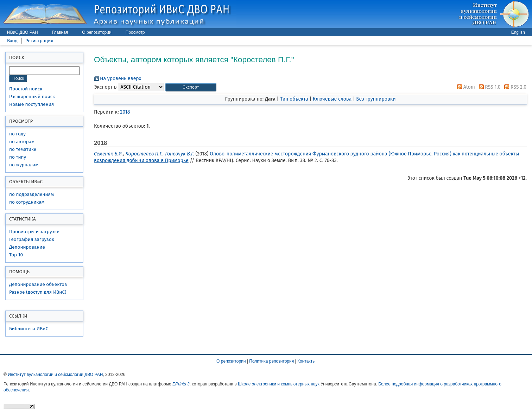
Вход (12, 41)
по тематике (23, 149)
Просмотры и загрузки (34, 232)
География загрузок (32, 239)
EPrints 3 (181, 384)
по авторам (22, 142)
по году (17, 134)
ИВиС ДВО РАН (23, 32)
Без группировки (376, 99)
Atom (465, 87)
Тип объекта (294, 99)
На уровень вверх (121, 79)
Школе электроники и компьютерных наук (279, 384)
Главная (60, 32)
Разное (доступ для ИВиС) (38, 292)
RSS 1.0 (489, 87)
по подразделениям (31, 194)
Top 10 (16, 255)
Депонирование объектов (38, 284)
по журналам (24, 165)
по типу (18, 157)
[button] (191, 87)
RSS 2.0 (514, 87)
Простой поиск (26, 89)
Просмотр (135, 32)
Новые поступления (31, 104)
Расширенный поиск (32, 97)
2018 (125, 112)
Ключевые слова (332, 99)
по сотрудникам (27, 202)
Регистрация (39, 41)
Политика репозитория (271, 361)
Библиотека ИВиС (29, 329)
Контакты (306, 361)
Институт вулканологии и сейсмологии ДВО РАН (55, 375)
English (518, 32)
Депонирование (27, 247)
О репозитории (97, 32)
